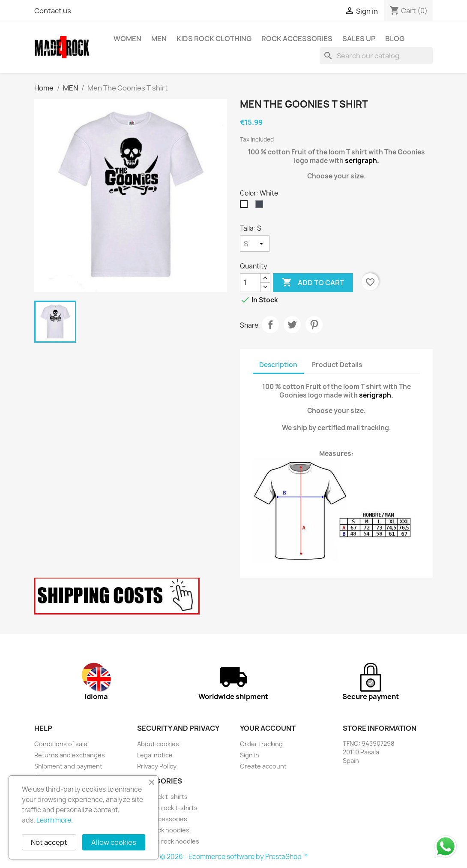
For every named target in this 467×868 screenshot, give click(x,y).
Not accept (49, 842)
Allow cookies (114, 842)
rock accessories (297, 39)
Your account (268, 728)
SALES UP (359, 39)
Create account (263, 766)
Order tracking (261, 744)
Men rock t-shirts (162, 797)
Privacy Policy (157, 766)
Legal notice (155, 755)
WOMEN (127, 39)
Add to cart (313, 283)
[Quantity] (250, 283)
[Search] (376, 56)
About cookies (158, 744)
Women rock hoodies (168, 841)
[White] (245, 206)
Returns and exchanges (70, 755)
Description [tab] (278, 365)
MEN (159, 39)
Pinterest (314, 325)
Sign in (250, 755)
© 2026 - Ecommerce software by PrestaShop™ (234, 857)
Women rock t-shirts (167, 808)
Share (270, 325)
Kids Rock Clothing (214, 39)
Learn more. (55, 820)
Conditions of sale (61, 744)
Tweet (292, 325)
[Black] (261, 206)
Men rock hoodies (163, 830)
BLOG (395, 39)
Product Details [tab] (337, 365)
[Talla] (255, 244)
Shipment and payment (68, 766)
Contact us (53, 11)
